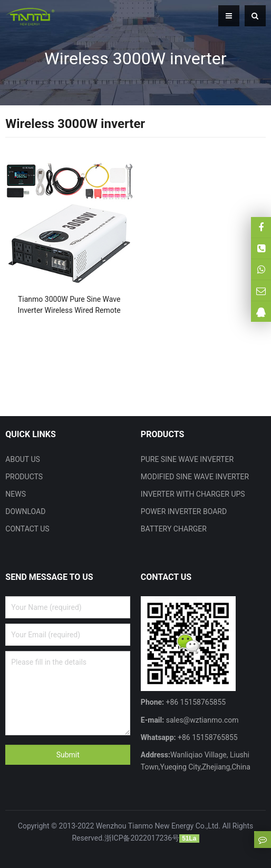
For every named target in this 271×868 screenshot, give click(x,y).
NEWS (16, 494)
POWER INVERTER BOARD (184, 511)
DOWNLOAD (25, 511)
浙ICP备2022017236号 (142, 838)
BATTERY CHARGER (174, 529)
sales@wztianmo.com (201, 720)
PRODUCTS (24, 477)
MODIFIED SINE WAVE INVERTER (195, 477)
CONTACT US (27, 529)
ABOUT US (23, 459)
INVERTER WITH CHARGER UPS (193, 494)
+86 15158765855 (207, 737)
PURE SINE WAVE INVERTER (187, 459)
